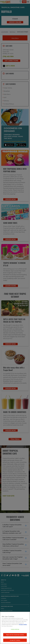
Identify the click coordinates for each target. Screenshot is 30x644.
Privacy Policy (23, 624)
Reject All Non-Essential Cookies (15, 635)
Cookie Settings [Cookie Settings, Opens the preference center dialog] (15, 629)
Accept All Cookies (15, 640)
